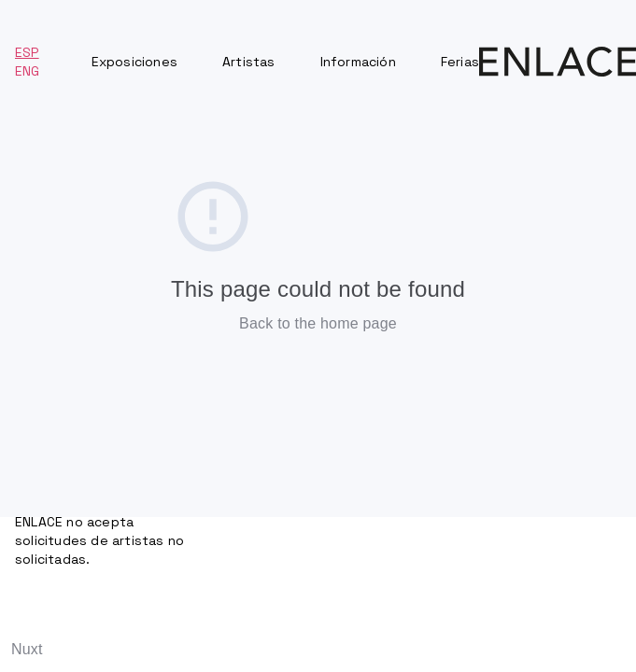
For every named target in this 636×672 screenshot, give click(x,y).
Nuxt (27, 649)
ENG (28, 71)
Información (358, 62)
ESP (27, 52)
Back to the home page (318, 323)
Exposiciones (134, 62)
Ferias (460, 62)
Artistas (249, 62)
